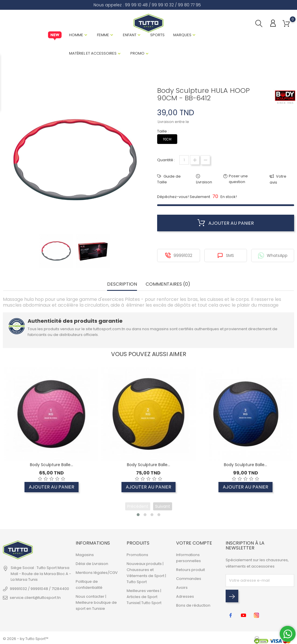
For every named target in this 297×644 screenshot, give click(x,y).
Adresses (185, 596)
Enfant (130, 35)
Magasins (85, 555)
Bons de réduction (193, 605)
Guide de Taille (169, 179)
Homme (76, 35)
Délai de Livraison (92, 564)
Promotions (137, 555)
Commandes (189, 579)
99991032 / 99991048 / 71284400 (39, 589)
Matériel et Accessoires (93, 53)
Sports (157, 35)
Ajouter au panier (226, 223)
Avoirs (182, 588)
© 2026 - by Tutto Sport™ (26, 639)
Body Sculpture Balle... (52, 465)
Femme (103, 35)
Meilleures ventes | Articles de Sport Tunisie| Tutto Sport (144, 597)
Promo (137, 53)
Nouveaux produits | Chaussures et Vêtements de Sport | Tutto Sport (146, 573)
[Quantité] (184, 160)
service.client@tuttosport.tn (35, 598)
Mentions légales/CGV (97, 573)
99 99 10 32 (163, 5)
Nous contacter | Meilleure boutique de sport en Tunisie (96, 602)
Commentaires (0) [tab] (168, 284)
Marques (182, 35)
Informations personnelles (189, 558)
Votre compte (194, 543)
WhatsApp (273, 255)
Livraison (204, 182)
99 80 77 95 (189, 5)
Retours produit (191, 570)
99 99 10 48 (136, 5)
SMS (226, 255)
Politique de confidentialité (89, 585)
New (55, 36)
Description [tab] (122, 284)
